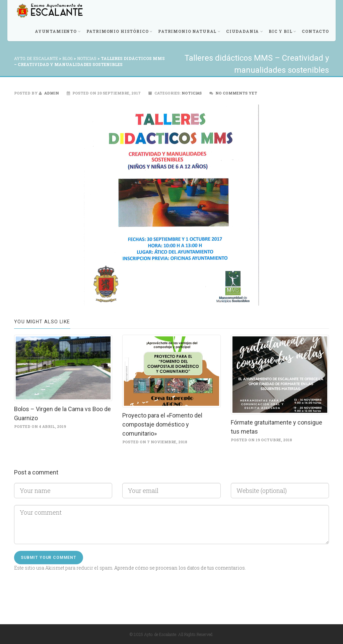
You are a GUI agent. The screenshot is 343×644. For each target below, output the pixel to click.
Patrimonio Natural (189, 31)
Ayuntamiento (58, 31)
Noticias (192, 93)
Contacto (315, 31)
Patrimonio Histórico (120, 31)
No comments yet (236, 93)
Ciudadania (245, 31)
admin (49, 93)
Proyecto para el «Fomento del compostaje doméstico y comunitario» (162, 424)
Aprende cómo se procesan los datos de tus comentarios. (180, 568)
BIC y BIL (283, 31)
